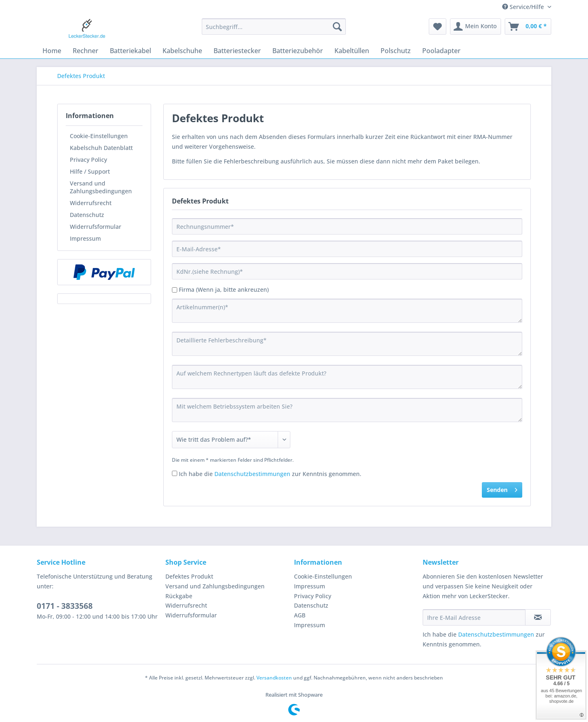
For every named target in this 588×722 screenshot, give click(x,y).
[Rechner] (86, 51)
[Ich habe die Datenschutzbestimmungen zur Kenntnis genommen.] (175, 473)
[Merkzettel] (438, 27)
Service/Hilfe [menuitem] (524, 7)
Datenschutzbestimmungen (252, 474)
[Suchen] (337, 27)
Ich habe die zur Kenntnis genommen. (270, 474)
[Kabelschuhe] (182, 51)
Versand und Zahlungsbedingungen (101, 187)
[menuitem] (274, 30)
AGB (300, 615)
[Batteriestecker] (237, 51)
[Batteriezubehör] (298, 51)
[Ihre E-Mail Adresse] (474, 617)
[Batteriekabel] (130, 51)
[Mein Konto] (476, 27)
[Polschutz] (396, 51)
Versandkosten (274, 678)
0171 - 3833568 (65, 606)
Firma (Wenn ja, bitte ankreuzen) (224, 289)
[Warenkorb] (528, 27)
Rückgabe (179, 596)
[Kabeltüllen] (352, 51)
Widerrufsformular (96, 227)
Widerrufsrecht (91, 203)
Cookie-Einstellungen (99, 136)
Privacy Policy (88, 160)
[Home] (52, 51)
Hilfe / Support (90, 171)
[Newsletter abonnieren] (538, 617)
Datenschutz (87, 215)
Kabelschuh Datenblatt (101, 148)
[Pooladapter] (441, 51)
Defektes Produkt (189, 576)
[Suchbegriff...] (274, 27)
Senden (502, 488)
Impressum (85, 238)
